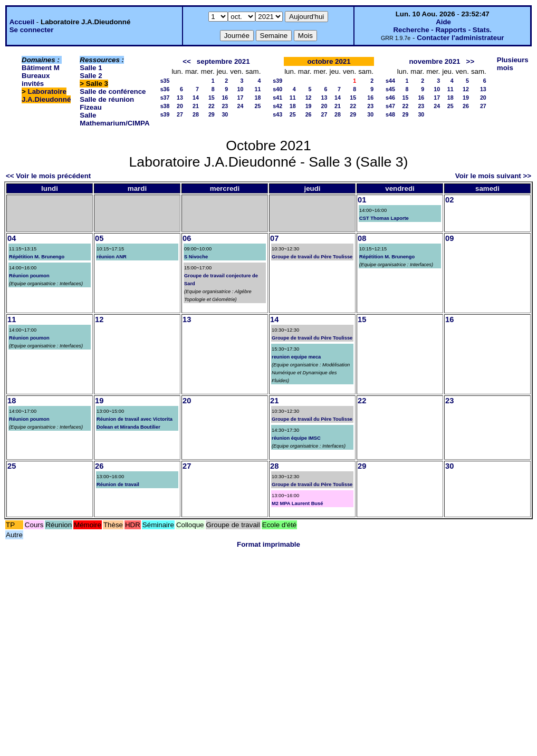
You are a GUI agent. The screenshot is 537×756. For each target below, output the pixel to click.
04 (12, 238)
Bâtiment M (41, 68)
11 (257, 89)
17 (241, 98)
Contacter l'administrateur (460, 38)
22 (212, 106)
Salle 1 (91, 68)
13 (180, 98)
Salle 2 (91, 76)
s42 (277, 106)
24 (241, 106)
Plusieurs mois (513, 64)
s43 (277, 114)
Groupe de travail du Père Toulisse (312, 257)
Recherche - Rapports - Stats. (442, 30)
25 (257, 106)
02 (449, 200)
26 (309, 114)
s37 (165, 98)
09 (449, 238)
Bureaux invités (36, 80)
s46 (390, 98)
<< (187, 61)
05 (99, 238)
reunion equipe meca (296, 357)
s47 (390, 106)
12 (309, 98)
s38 (165, 106)
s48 (390, 114)
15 (212, 98)
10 (241, 89)
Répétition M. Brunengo (37, 257)
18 (257, 98)
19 (309, 106)
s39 (165, 114)
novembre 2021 (434, 61)
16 (225, 98)
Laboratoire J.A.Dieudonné (46, 95)
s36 (165, 89)
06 (187, 238)
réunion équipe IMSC (296, 438)
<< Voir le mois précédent (48, 176)
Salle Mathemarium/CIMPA (114, 119)
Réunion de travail (118, 484)
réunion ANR (112, 257)
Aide (443, 22)
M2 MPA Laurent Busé (297, 503)
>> (471, 61)
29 (212, 114)
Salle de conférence (113, 91)
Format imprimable (268, 544)
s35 (165, 81)
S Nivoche (196, 257)
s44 (390, 81)
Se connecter (32, 30)
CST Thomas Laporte (384, 218)
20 (180, 106)
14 (196, 98)
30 (225, 114)
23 (225, 106)
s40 (277, 89)
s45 (390, 89)
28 (196, 114)
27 (180, 114)
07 (274, 238)
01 (362, 200)
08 (362, 238)
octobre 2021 (329, 61)
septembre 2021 (223, 61)
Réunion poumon (29, 276)
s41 (277, 98)
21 (196, 106)
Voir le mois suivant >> (493, 176)
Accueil (22, 22)
